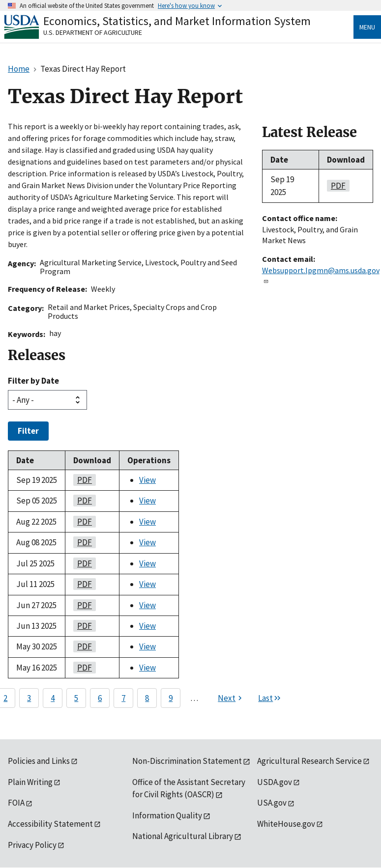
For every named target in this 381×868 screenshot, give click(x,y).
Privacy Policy (32, 845)
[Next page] (231, 698)
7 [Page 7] (123, 698)
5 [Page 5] (76, 698)
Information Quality (167, 815)
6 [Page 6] (100, 698)
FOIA (16, 803)
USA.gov (272, 803)
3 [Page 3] (29, 698)
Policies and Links (39, 761)
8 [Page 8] (147, 698)
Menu (367, 27)
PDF (83, 480)
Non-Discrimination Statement (187, 761)
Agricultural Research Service (309, 761)
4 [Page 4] (53, 698)
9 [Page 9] (171, 698)
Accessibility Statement (50, 824)
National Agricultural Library (183, 836)
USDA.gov (275, 782)
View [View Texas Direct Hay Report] (147, 480)
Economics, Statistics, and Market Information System (177, 21)
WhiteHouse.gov (286, 824)
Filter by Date (33, 381)
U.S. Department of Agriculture (93, 32)
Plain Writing (30, 782)
